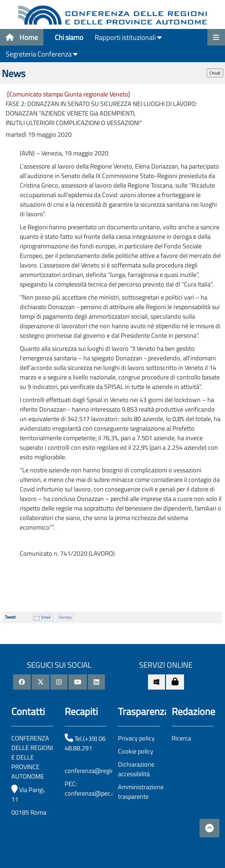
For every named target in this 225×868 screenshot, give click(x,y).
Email (46, 617)
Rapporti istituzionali (128, 37)
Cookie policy (136, 751)
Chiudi (215, 73)
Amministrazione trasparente (141, 792)
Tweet (10, 617)
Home (22, 37)
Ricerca (181, 738)
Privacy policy (136, 738)
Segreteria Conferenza (42, 54)
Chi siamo (69, 37)
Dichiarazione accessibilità (136, 769)
